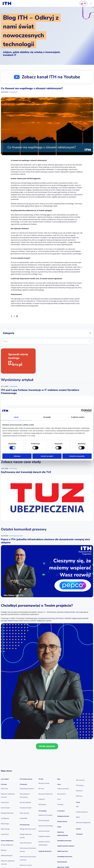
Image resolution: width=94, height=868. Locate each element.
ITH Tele (41, 779)
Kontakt (78, 829)
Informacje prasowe (16, 536)
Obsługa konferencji (63, 816)
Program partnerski (63, 789)
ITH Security (23, 784)
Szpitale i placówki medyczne (66, 846)
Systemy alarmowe (44, 831)
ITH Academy (80, 785)
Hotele (59, 827)
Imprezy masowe (62, 821)
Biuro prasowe (80, 780)
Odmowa (17, 456)
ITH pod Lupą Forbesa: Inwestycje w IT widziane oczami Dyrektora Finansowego (40, 392)
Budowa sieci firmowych (45, 815)
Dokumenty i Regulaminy (83, 822)
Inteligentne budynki (44, 836)
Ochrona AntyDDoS (25, 802)
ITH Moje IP (79, 834)
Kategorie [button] (47, 333)
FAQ (77, 807)
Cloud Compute (5, 808)
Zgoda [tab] (16, 417)
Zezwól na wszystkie (77, 456)
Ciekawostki (13, 92)
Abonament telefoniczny (45, 794)
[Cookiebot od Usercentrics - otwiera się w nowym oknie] (83, 411)
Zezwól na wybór (47, 456)
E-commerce (61, 811)
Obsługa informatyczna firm (28, 829)
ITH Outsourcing (25, 825)
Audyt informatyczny (26, 843)
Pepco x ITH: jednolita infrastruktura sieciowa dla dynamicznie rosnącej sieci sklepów (45, 541)
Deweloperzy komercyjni (64, 841)
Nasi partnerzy (62, 794)
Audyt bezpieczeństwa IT (27, 789)
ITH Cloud (4, 784)
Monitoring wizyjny (44, 820)
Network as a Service (26, 865)
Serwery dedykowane (7, 841)
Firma (59, 784)
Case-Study (13, 468)
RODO (78, 817)
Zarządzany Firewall (26, 808)
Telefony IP (42, 799)
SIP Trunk (41, 789)
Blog (59, 779)
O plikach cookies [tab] (78, 417)
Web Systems (42, 804)
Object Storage (5, 829)
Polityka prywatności (82, 812)
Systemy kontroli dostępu (46, 826)
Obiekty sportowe (63, 851)
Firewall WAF (23, 818)
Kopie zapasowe (24, 813)
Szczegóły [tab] (47, 417)
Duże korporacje (62, 862)
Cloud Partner (5, 834)
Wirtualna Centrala (44, 783)
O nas (59, 799)
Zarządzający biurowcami (65, 857)
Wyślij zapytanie (47, 746)
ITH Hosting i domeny (26, 779)
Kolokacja (4, 850)
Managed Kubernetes (7, 813)
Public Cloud (4, 789)
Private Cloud (5, 802)
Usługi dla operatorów (45, 851)
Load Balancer (5, 818)
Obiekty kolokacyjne (7, 855)
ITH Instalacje (42, 811)
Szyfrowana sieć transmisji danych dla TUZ (26, 472)
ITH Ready (60, 804)
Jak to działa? (5, 779)
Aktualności (79, 791)
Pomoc (78, 802)
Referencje (79, 796)
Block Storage (5, 824)
